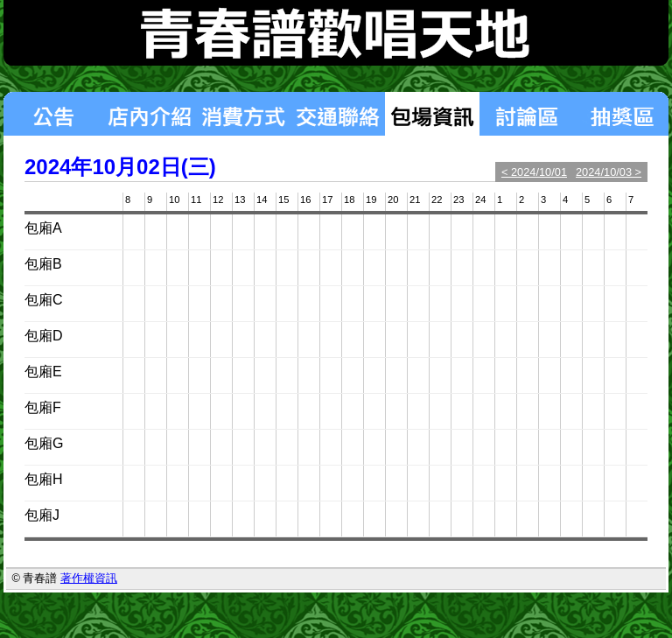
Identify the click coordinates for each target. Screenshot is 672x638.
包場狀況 (432, 114)
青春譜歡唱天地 (336, 33)
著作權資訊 (89, 578)
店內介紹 (149, 114)
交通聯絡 (338, 114)
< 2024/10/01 (534, 172)
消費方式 (243, 114)
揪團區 (621, 114)
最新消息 (52, 114)
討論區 (527, 114)
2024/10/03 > (609, 172)
